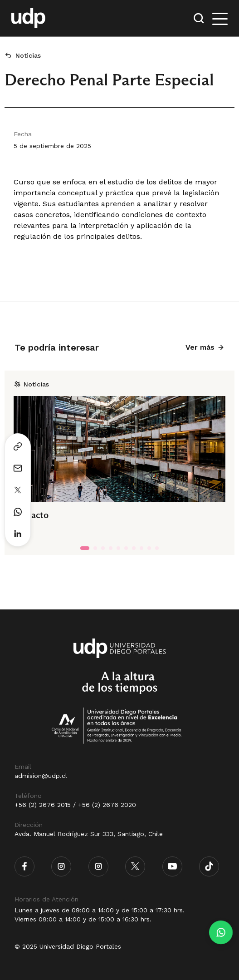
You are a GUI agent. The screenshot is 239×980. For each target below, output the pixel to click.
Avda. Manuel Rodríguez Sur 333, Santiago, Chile (89, 834)
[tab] (85, 548)
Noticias (28, 55)
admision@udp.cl (41, 776)
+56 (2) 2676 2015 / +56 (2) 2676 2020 (75, 805)
